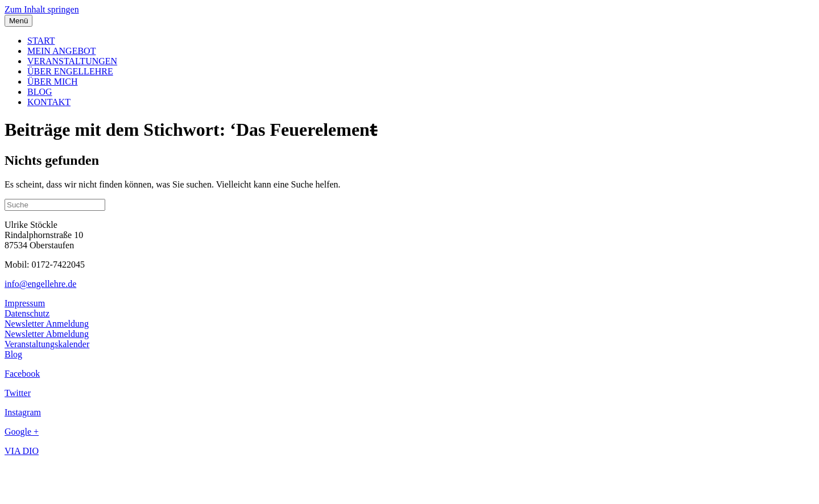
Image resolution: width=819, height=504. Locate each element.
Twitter (18, 393)
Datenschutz (27, 313)
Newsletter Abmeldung (47, 334)
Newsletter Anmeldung (47, 324)
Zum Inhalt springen (42, 9)
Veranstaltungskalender (47, 344)
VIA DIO (22, 451)
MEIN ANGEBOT (61, 51)
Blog (13, 354)
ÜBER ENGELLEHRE (70, 71)
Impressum (25, 303)
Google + (22, 432)
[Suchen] (55, 205)
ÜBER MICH (52, 82)
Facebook (22, 374)
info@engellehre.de (40, 284)
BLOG (40, 92)
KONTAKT (49, 102)
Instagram (23, 412)
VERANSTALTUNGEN (72, 61)
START (41, 41)
